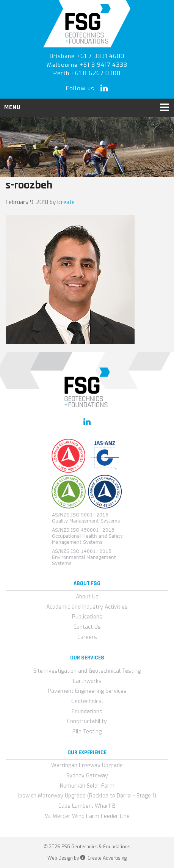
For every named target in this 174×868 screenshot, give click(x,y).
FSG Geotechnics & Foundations (87, 24)
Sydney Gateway (87, 776)
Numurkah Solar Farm (87, 786)
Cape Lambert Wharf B (87, 806)
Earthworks (87, 681)
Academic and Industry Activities (87, 607)
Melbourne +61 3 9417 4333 (87, 65)
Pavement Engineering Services (87, 691)
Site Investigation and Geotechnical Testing (87, 671)
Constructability (87, 721)
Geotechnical (87, 701)
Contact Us (87, 627)
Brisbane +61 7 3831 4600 (87, 56)
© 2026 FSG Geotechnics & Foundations (87, 847)
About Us (87, 597)
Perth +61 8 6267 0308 (87, 73)
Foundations (87, 712)
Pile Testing (87, 732)
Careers (87, 637)
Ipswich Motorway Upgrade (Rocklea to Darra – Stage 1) (87, 796)
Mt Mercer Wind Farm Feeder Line (87, 816)
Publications (87, 617)
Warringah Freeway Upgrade (87, 765)
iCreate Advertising (103, 858)
